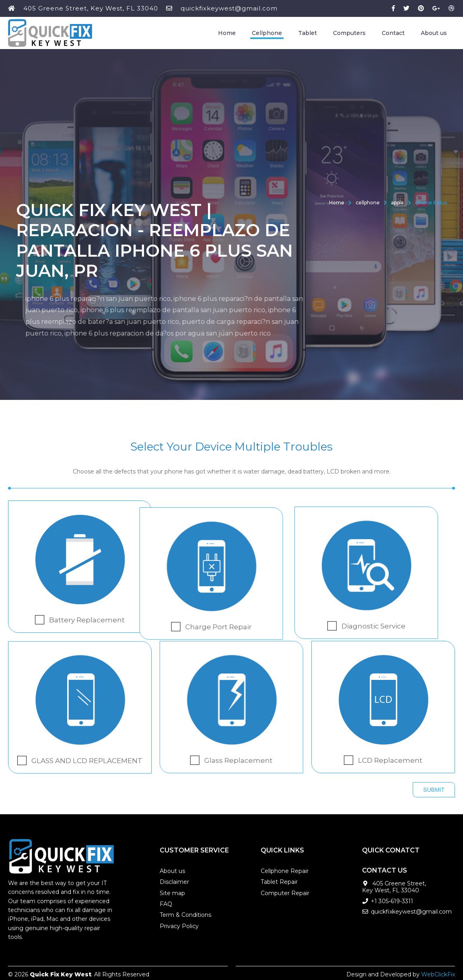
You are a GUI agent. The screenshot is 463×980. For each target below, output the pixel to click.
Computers (349, 33)
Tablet (308, 33)
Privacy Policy (179, 924)
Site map (172, 891)
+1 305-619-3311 (392, 899)
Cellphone (267, 33)
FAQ (166, 902)
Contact (393, 33)
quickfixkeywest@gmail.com (229, 8)
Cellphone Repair (285, 869)
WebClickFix (438, 972)
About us (434, 33)
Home (227, 33)
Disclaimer (174, 880)
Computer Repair (285, 891)
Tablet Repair (279, 880)
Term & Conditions (185, 913)
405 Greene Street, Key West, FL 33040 (91, 8)
